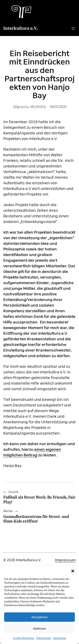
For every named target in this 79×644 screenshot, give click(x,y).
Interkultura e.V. (20, 28)
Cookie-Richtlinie (24, 638)
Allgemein (21, 107)
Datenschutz (44, 638)
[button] (73, 571)
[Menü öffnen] (73, 28)
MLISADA (38, 107)
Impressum (60, 638)
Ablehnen (39, 629)
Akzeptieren (39, 617)
